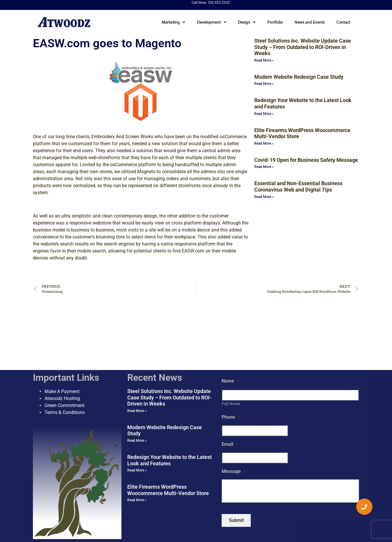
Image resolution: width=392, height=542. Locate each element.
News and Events (310, 22)
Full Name (231, 354)
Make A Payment (62, 341)
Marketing (173, 22)
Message (233, 421)
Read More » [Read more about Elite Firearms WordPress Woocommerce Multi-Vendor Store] (264, 143)
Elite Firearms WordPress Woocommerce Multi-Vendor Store (168, 440)
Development (212, 22)
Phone (231, 367)
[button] (364, 507)
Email (230, 394)
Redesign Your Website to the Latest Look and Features (169, 410)
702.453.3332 (219, 3)
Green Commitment (65, 355)
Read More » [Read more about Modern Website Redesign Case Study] (264, 84)
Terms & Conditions (65, 362)
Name (230, 331)
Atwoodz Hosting (62, 348)
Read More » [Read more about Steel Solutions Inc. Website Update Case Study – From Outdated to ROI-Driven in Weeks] (264, 60)
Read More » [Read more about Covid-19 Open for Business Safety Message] (264, 167)
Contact (343, 22)
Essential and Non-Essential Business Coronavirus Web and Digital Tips (298, 186)
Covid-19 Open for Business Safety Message (306, 160)
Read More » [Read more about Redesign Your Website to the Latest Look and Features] (264, 114)
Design (247, 22)
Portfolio (275, 22)
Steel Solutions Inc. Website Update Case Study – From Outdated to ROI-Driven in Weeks (303, 47)
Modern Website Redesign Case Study (299, 77)
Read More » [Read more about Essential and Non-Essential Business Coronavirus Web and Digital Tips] (264, 197)
